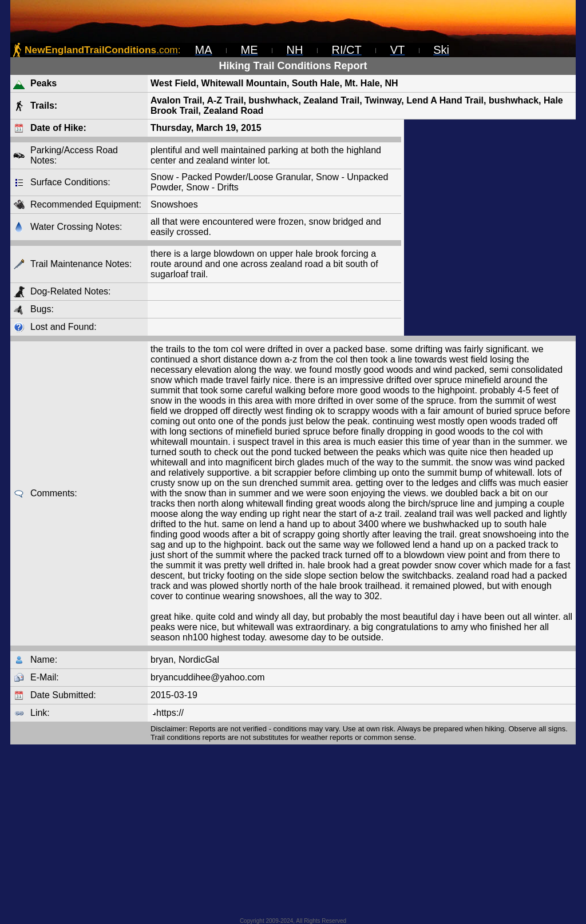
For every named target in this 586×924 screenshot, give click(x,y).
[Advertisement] (490, 228)
